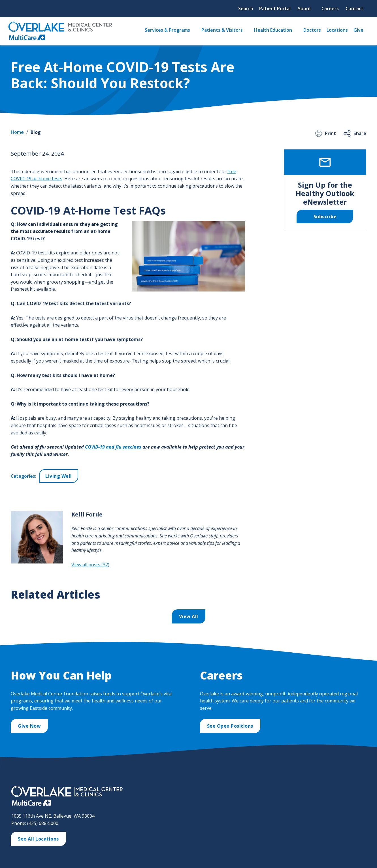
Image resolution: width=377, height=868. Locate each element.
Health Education (273, 30)
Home (17, 132)
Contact (354, 8)
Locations (337, 30)
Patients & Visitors (222, 30)
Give (358, 30)
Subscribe (325, 217)
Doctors (312, 30)
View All (189, 616)
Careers (330, 8)
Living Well (59, 476)
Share (354, 133)
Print (325, 133)
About (304, 8)
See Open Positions (230, 726)
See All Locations (38, 839)
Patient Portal (275, 8)
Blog (36, 132)
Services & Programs (167, 30)
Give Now (29, 726)
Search (246, 8)
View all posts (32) (90, 565)
